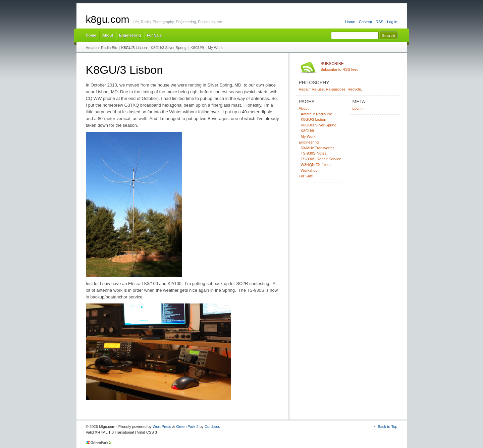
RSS (380, 22)
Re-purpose (336, 89)
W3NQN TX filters (316, 165)
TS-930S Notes (314, 153)
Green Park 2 (187, 427)
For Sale (154, 35)
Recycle (354, 89)
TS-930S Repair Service (321, 159)
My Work (215, 48)
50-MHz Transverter (317, 148)
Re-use (318, 89)
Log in (392, 22)
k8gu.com (108, 19)
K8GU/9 (197, 48)
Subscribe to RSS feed (359, 66)
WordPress (162, 427)
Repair (304, 89)
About (108, 35)
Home (350, 22)
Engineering (130, 35)
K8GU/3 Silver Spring (169, 48)
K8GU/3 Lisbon (134, 48)
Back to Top (387, 427)
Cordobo (212, 427)
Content (365, 22)
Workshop (309, 170)
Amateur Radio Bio (102, 48)
